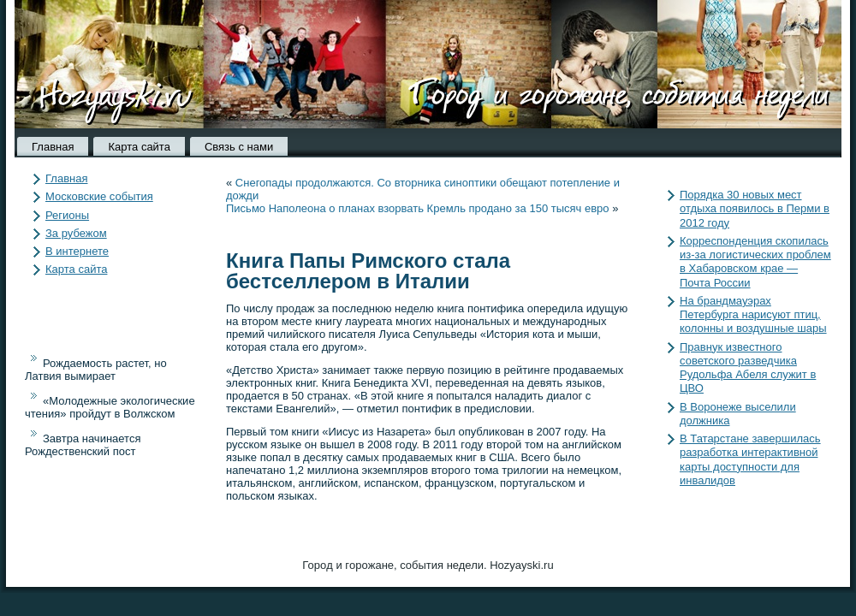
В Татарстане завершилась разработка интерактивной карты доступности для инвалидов (750, 459)
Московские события (99, 196)
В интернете (77, 251)
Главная (53, 147)
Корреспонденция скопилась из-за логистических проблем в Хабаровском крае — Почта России (755, 262)
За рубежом (76, 233)
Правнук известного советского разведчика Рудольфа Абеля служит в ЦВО (748, 368)
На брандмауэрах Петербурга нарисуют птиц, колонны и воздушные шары (753, 315)
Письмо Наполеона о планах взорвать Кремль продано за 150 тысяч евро (418, 208)
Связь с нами (239, 147)
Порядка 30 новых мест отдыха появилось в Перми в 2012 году (755, 209)
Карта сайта (139, 147)
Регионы (67, 215)
